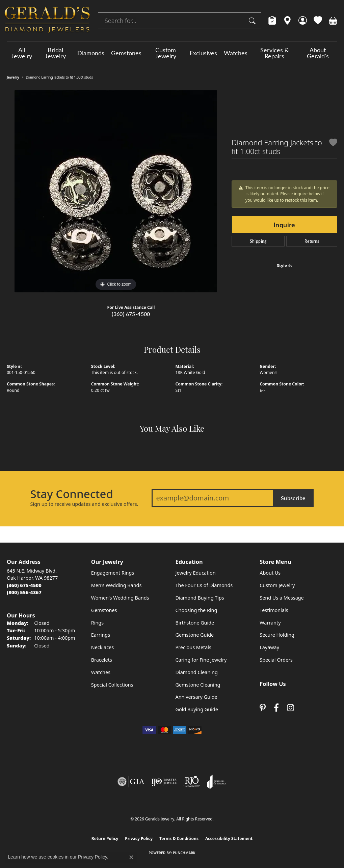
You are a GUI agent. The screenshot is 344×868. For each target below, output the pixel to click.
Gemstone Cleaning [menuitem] (198, 685)
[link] (272, 21)
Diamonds (91, 53)
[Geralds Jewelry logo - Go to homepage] (47, 21)
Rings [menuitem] (97, 623)
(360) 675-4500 (131, 314)
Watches (236, 53)
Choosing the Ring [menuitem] (196, 610)
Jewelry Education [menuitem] (196, 573)
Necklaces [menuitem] (102, 647)
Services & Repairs (275, 53)
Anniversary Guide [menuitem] (196, 697)
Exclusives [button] (203, 53)
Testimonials (274, 610)
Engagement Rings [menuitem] (113, 573)
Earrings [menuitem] (101, 635)
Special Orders (276, 660)
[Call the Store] (24, 585)
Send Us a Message (282, 598)
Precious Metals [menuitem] (193, 647)
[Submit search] (253, 21)
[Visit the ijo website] (164, 782)
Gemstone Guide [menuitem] (195, 635)
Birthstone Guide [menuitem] (195, 623)
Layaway (269, 647)
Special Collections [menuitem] (112, 685)
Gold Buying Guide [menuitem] (197, 709)
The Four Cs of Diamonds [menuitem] (204, 585)
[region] (116, 191)
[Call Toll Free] (24, 592)
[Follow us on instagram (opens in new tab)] (290, 708)
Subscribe (293, 498)
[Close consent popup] (131, 857)
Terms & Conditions (179, 838)
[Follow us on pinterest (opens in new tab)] (263, 708)
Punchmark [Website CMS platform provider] (184, 853)
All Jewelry (22, 53)
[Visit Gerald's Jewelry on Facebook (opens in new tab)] (276, 708)
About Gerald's (318, 53)
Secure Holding (277, 635)
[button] (303, 21)
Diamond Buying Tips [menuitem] (200, 598)
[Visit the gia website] (131, 782)
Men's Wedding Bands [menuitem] (116, 585)
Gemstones (126, 53)
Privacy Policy (139, 838)
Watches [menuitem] (101, 672)
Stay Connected (72, 494)
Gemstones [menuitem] (104, 610)
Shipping (258, 241)
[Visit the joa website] (217, 782)
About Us (270, 573)
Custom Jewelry (166, 53)
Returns (312, 241)
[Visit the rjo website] (192, 782)
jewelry (13, 77)
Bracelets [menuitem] (102, 660)
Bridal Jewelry (55, 53)
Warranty (270, 623)
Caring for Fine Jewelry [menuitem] (201, 660)
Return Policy (105, 838)
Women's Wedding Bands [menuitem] (120, 598)
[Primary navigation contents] (172, 53)
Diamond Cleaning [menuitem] (197, 672)
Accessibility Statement (229, 838)
